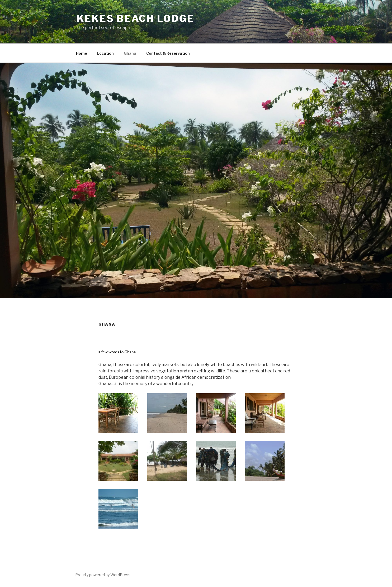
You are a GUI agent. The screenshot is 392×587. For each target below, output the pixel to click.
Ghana (130, 53)
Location (105, 53)
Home (82, 53)
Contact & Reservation (168, 53)
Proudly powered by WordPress (103, 575)
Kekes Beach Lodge (136, 19)
